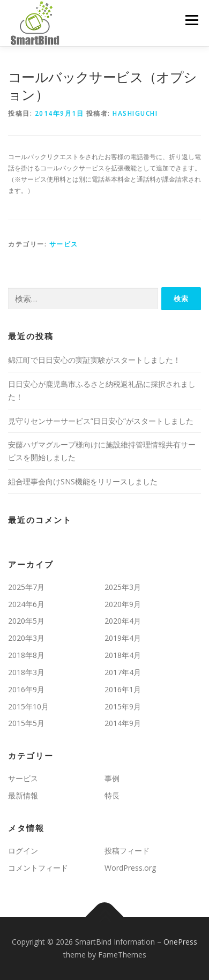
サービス (64, 244)
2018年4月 (123, 655)
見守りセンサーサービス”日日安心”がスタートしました (101, 421)
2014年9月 (123, 723)
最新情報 (23, 795)
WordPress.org (130, 868)
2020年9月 (123, 604)
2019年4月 (123, 638)
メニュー (192, 20)
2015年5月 (26, 723)
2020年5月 (26, 621)
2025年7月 (26, 587)
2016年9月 (26, 689)
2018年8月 (26, 655)
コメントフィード (38, 868)
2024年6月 (26, 604)
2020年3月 (26, 638)
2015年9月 (123, 706)
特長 (112, 795)
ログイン (23, 851)
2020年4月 (123, 621)
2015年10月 (28, 706)
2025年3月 (123, 587)
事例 (112, 778)
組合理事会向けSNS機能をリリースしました (83, 481)
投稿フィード (127, 851)
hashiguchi (135, 113)
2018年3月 (26, 672)
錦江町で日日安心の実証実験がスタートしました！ (94, 360)
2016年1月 (123, 689)
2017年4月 (123, 672)
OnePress (180, 942)
